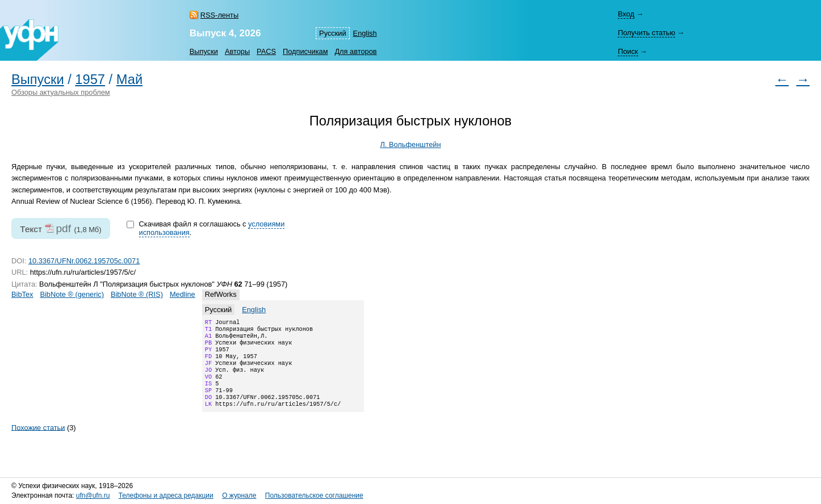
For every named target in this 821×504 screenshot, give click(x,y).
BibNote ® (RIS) (137, 294)
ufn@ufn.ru (93, 495)
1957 (90, 79)
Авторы (237, 51)
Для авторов (355, 51)
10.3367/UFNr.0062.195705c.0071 (84, 261)
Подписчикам (305, 51)
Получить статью (646, 33)
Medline (183, 294)
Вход (626, 14)
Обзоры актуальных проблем (61, 92)
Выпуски (204, 51)
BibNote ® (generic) (72, 294)
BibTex (22, 294)
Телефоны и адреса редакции (166, 495)
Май (129, 79)
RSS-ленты (219, 15)
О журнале (239, 495)
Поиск (628, 51)
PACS (266, 51)
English (365, 33)
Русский (332, 33)
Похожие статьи (38, 442)
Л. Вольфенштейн (410, 144)
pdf (63, 228)
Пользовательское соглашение (314, 495)
